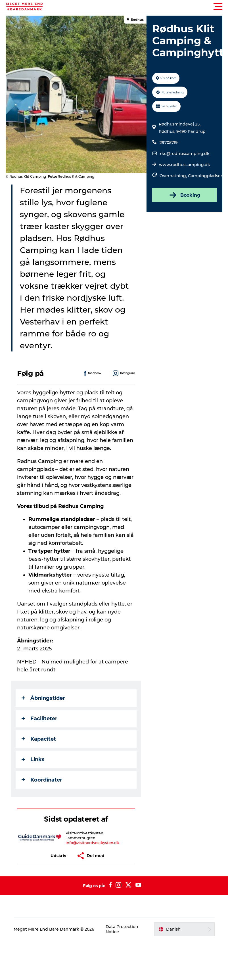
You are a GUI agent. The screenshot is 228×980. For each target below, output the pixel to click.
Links (33, 759)
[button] (140, 7)
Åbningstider (43, 698)
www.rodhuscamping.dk (185, 165)
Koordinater (42, 780)
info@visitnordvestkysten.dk (92, 843)
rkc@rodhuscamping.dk (185, 154)
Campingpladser (205, 176)
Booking (184, 195)
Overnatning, (174, 176)
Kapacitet (39, 739)
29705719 (169, 143)
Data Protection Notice (122, 929)
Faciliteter (39, 719)
